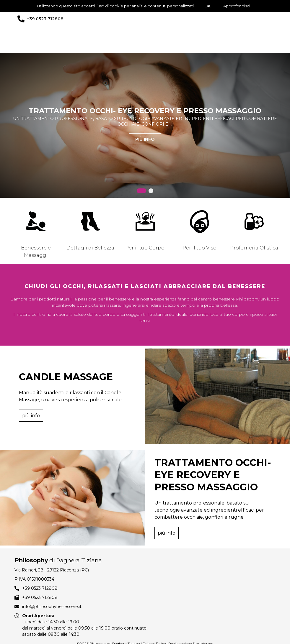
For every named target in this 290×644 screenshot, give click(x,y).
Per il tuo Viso (199, 248)
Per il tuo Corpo (145, 248)
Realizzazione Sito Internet (191, 632)
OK (207, 6)
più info (145, 139)
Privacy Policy (154, 632)
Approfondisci (237, 6)
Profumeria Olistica (254, 248)
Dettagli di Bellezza (90, 248)
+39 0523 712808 (45, 19)
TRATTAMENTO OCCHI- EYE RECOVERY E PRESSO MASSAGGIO (145, 111)
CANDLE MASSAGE (66, 374)
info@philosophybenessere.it (52, 595)
